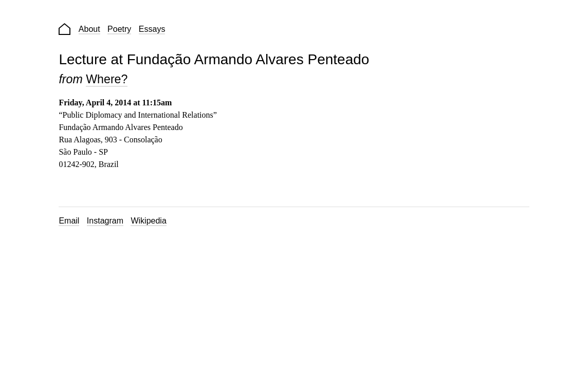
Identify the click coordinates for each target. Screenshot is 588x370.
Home (65, 29)
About (89, 29)
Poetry (119, 29)
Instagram (105, 221)
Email (69, 221)
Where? (107, 79)
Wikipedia (148, 221)
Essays (152, 29)
